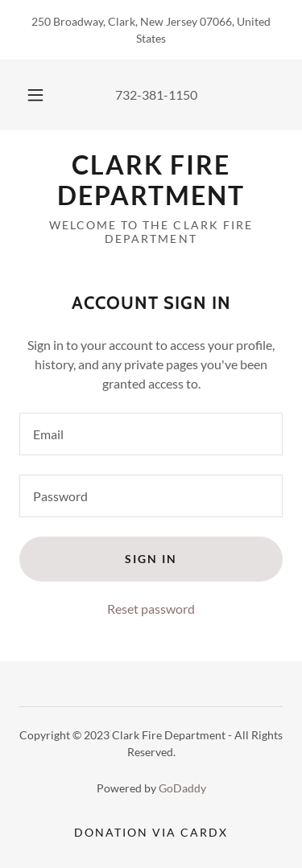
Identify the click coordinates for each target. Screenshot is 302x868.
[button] (35, 95)
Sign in (151, 559)
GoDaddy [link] (182, 788)
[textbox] (151, 434)
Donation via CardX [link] (151, 832)
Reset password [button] (151, 609)
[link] (151, 181)
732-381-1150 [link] (156, 95)
